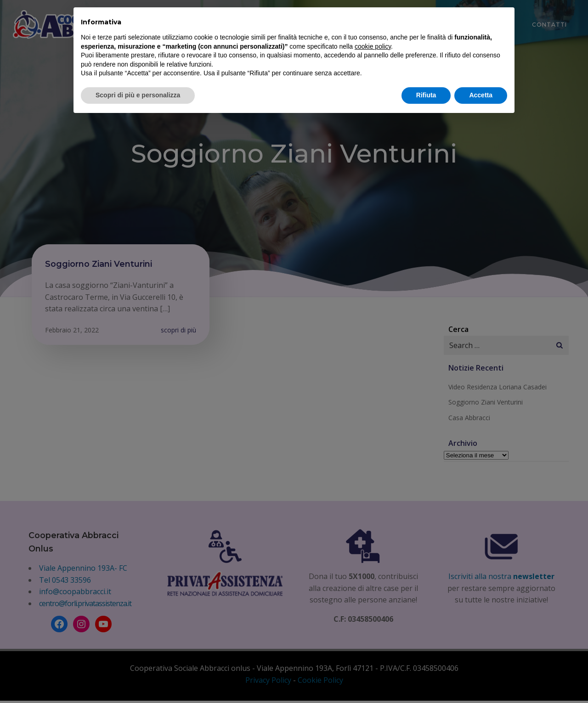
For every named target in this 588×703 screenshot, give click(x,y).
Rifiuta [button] (426, 95)
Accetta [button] (481, 95)
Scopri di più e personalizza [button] (138, 95)
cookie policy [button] (373, 46)
